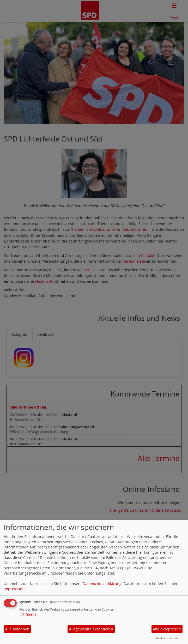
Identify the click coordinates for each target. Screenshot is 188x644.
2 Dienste (29, 615)
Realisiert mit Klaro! (169, 638)
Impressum (14, 589)
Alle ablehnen (17, 629)
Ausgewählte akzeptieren (91, 629)
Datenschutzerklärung (102, 584)
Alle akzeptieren (167, 629)
